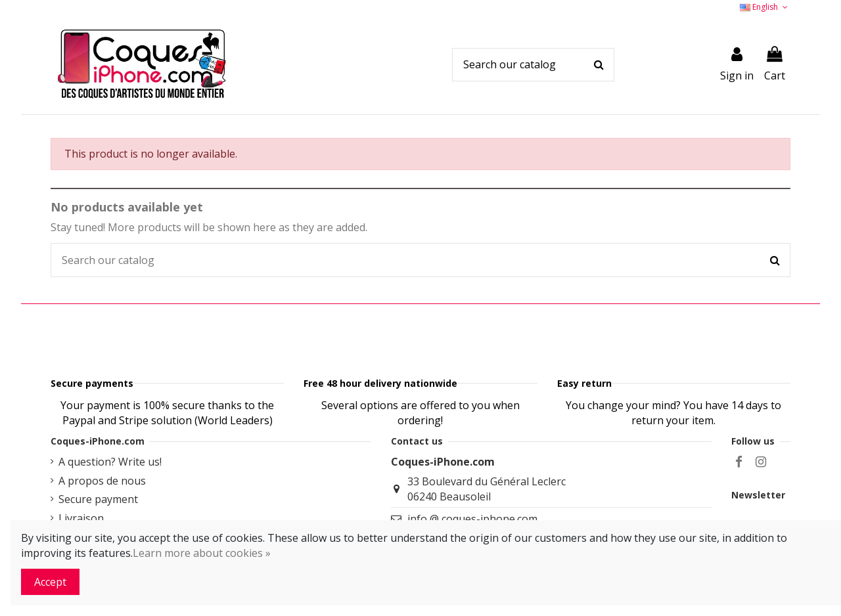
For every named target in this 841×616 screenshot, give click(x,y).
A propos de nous (102, 514)
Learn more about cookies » (202, 553)
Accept (50, 582)
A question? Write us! (110, 495)
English (765, 7)
